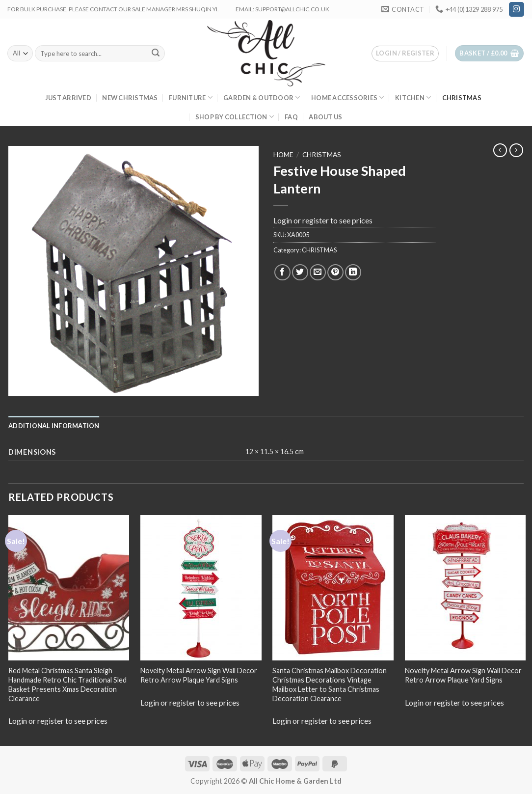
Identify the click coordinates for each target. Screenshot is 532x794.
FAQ (291, 117)
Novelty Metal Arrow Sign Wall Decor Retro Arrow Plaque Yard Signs (199, 675)
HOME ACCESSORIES (348, 97)
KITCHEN (413, 97)
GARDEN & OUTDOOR (262, 97)
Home (283, 155)
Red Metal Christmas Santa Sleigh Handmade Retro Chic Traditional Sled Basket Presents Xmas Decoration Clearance (67, 684)
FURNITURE (191, 97)
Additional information (54, 426)
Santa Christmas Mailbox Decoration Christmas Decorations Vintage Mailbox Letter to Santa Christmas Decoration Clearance (330, 684)
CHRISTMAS (462, 98)
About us (325, 117)
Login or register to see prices (323, 220)
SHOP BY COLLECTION (235, 117)
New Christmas (130, 98)
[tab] (54, 426)
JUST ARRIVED (68, 98)
